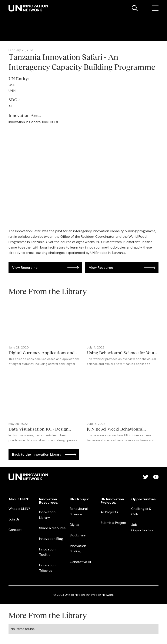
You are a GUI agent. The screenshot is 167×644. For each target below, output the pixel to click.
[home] (28, 8)
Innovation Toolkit (47, 552)
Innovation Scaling (78, 549)
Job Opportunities (142, 527)
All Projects (109, 512)
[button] (155, 8)
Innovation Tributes (47, 568)
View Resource (101, 268)
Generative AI (80, 562)
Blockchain (78, 535)
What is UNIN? (19, 509)
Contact (15, 530)
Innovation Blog (51, 539)
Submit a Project (113, 523)
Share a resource (52, 528)
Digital (75, 525)
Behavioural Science (79, 511)
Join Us (14, 519)
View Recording (25, 268)
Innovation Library (47, 515)
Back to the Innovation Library (37, 454)
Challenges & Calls (141, 511)
